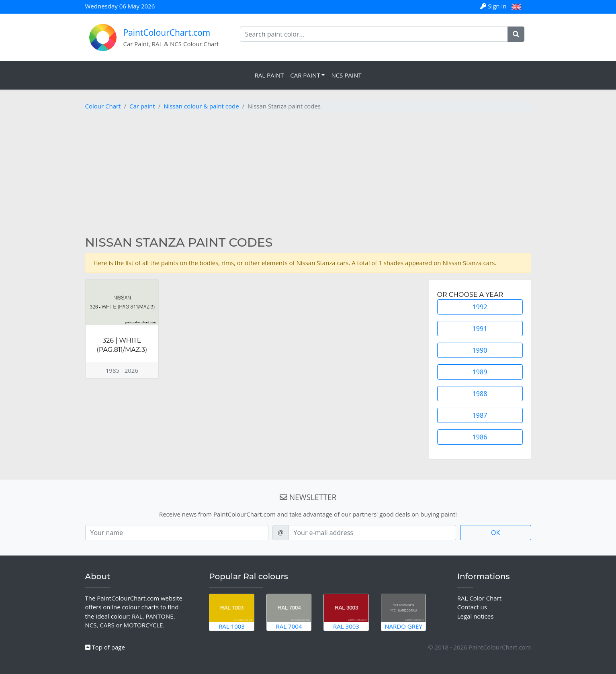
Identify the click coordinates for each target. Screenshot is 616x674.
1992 (480, 307)
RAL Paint (269, 75)
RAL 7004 (289, 612)
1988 (480, 394)
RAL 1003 (232, 612)
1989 (480, 372)
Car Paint (305, 75)
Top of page (105, 647)
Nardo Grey (404, 612)
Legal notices (476, 616)
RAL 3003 (346, 612)
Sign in (494, 6)
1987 (480, 415)
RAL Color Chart (479, 598)
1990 (480, 350)
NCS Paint (346, 75)
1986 (480, 437)
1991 (480, 329)
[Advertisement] (308, 175)
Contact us (472, 607)
